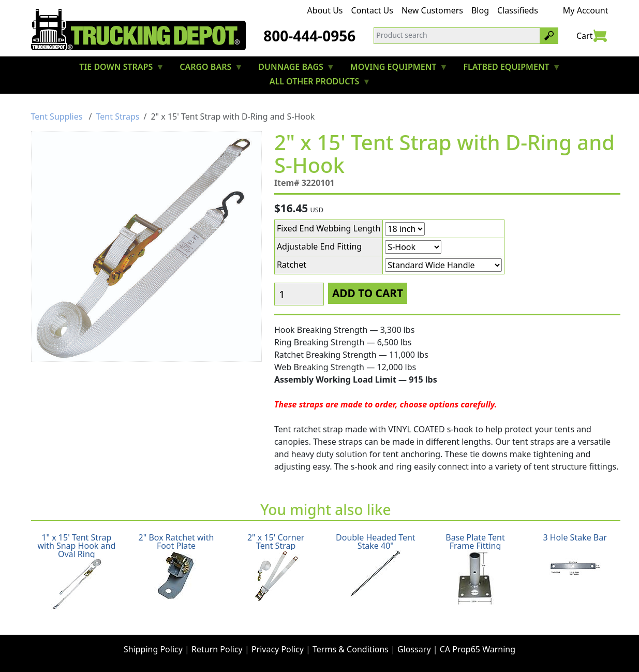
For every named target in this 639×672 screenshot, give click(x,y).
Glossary (414, 649)
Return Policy (217, 649)
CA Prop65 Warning (478, 649)
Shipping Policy (153, 649)
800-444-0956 (309, 36)
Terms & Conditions (351, 649)
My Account (586, 10)
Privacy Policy (278, 649)
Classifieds (518, 10)
